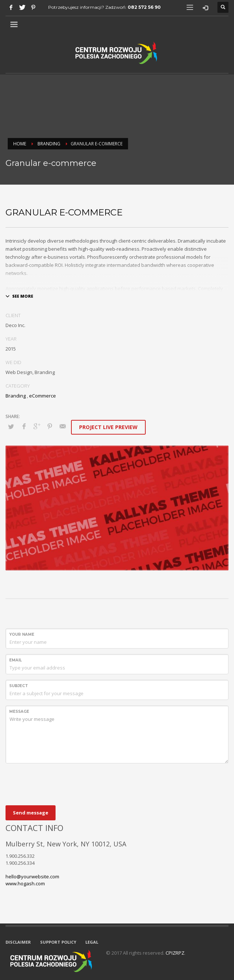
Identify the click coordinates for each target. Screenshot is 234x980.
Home (20, 144)
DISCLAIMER (18, 942)
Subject (19, 686)
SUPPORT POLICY (58, 942)
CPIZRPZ (175, 953)
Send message (31, 813)
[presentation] (61, 783)
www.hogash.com (25, 883)
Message (19, 712)
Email (15, 660)
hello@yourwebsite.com (32, 876)
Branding (49, 144)
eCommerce (42, 396)
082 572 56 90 (144, 7)
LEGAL (92, 942)
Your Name (22, 634)
